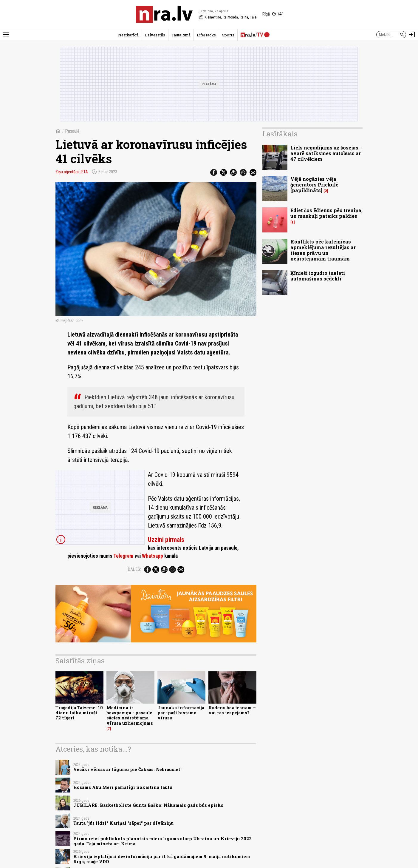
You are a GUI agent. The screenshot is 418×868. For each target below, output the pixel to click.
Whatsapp (153, 556)
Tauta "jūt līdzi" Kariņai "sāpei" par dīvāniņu (123, 823)
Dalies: (134, 569)
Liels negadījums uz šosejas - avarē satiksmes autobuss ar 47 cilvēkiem (326, 153)
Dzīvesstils (155, 35)
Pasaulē (72, 131)
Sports (228, 35)
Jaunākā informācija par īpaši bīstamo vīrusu (181, 713)
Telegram (123, 556)
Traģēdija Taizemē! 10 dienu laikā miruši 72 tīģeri (79, 713)
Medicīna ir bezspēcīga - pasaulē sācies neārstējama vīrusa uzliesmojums (130, 715)
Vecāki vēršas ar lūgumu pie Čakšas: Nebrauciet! (127, 769)
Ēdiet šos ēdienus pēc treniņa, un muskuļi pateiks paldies (326, 213)
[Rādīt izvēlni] (6, 35)
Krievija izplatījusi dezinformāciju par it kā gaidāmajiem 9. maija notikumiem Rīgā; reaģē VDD (162, 859)
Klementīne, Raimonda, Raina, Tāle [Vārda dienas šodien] (227, 17)
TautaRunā (181, 35)
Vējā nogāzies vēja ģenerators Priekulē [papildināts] (314, 185)
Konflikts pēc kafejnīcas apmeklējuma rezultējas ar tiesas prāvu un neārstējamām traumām (323, 250)
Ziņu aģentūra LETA (72, 172)
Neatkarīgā (128, 35)
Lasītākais (280, 134)
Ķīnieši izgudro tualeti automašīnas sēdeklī (318, 276)
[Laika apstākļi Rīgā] (273, 14)
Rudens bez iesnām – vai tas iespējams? (232, 710)
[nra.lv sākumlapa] (164, 14)
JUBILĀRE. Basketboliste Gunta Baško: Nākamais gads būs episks (148, 805)
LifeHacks (206, 35)
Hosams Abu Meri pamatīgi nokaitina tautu (123, 787)
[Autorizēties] (412, 35)
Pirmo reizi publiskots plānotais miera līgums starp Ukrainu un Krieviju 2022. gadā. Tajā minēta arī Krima (163, 841)
